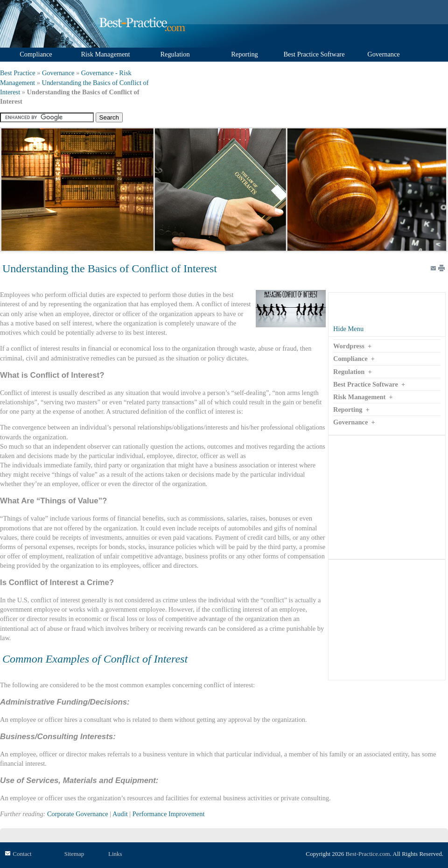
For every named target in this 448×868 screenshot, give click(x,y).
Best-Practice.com (368, 854)
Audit (120, 814)
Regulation (349, 372)
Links (115, 854)
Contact (22, 854)
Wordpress (349, 346)
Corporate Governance (78, 814)
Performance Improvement (169, 814)
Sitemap (74, 854)
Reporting (348, 409)
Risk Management (359, 397)
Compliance (350, 359)
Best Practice (18, 73)
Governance (58, 73)
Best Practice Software (366, 384)
